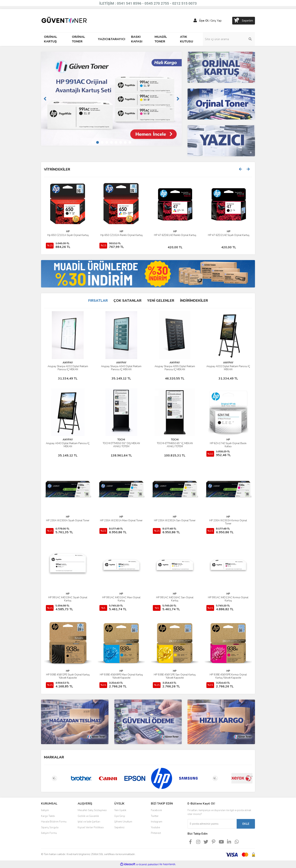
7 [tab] (121, 142)
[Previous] (45, 99)
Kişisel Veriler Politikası (91, 827)
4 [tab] (107, 142)
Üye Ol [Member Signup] (204, 21)
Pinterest (156, 833)
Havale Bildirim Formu (54, 822)
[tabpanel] (111, 99)
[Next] (178, 99)
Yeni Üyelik (120, 810)
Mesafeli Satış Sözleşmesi (92, 810)
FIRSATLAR (98, 301)
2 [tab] (98, 142)
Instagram (157, 822)
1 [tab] (93, 142)
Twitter (155, 816)
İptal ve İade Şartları (89, 822)
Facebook (156, 810)
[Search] (229, 39)
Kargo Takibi (48, 816)
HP (175, 232)
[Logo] (64, 20)
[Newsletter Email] (212, 824)
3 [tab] (102, 142)
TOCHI (121, 440)
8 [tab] (125, 142)
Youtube (155, 827)
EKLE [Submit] (246, 824)
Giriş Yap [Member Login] (216, 21)
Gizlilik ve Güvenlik (88, 816)
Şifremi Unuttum (123, 822)
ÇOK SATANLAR (127, 301)
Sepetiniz (119, 827)
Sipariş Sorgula (50, 827)
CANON (68, 232)
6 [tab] (116, 142)
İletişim (45, 810)
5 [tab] (111, 142)
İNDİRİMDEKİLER (194, 301)
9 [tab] (130, 142)
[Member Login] (195, 21)
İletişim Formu (49, 833)
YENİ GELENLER (161, 301)
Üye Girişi (120, 816)
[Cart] (244, 21)
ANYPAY (68, 363)
